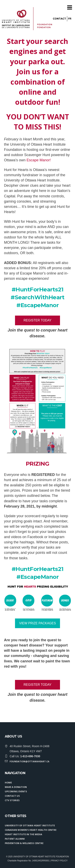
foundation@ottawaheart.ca (29, 761)
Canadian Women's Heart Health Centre (31, 830)
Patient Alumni (15, 839)
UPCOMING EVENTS (16, 791)
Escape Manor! (39, 160)
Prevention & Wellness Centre (24, 843)
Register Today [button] (38, 320)
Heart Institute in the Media (23, 834)
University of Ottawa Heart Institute (30, 825)
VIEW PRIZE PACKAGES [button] (38, 623)
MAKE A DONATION (16, 787)
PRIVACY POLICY (59, 861)
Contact (59, 19)
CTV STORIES (12, 800)
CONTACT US (12, 796)
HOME (8, 783)
